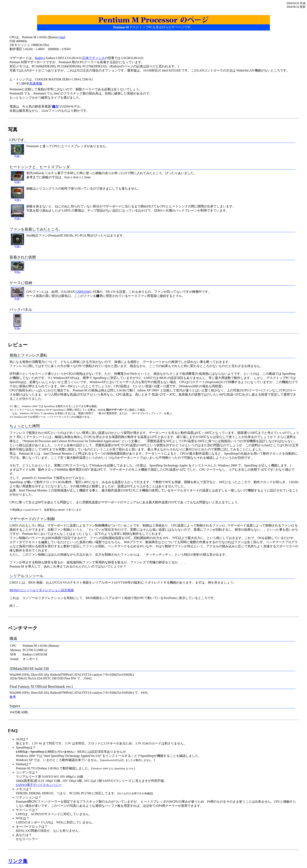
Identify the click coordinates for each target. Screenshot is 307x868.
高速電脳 (36, 83)
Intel (62, 37)
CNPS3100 (83, 292)
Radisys (40, 58)
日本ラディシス (94, 58)
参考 (13, 697)
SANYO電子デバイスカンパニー (39, 785)
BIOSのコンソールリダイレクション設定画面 (42, 590)
